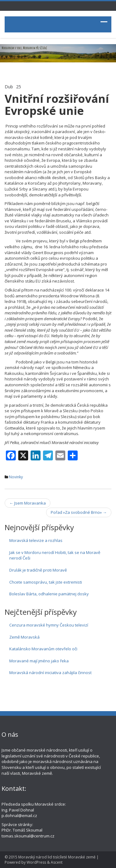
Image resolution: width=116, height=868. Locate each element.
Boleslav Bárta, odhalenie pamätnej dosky (49, 594)
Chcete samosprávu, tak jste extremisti (46, 582)
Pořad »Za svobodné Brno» (79, 512)
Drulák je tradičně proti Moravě (38, 570)
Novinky (16, 477)
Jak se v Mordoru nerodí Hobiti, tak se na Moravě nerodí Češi (55, 555)
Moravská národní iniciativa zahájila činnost (50, 673)
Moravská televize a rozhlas (36, 540)
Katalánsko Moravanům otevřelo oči (43, 649)
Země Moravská (24, 637)
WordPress (36, 862)
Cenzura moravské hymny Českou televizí (49, 625)
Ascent (57, 862)
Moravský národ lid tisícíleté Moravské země (57, 857)
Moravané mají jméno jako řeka (39, 661)
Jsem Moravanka (28, 503)
